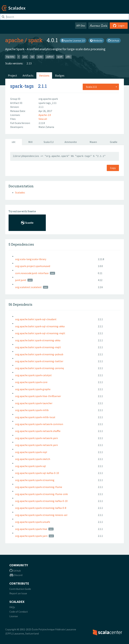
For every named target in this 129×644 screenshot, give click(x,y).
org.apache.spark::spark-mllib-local (35, 417)
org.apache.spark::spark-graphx (33, 389)
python (50, 57)
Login (119, 26)
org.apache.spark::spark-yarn (31, 536)
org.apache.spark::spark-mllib (32, 410)
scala (40, 57)
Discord (16, 575)
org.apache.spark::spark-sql (30, 466)
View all (43, 119)
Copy (113, 168)
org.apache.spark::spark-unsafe (33, 522)
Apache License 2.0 (73, 40)
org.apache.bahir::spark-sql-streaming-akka (40, 326)
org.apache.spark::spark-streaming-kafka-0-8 (41, 508)
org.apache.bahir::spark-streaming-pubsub (39, 354)
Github (15, 571)
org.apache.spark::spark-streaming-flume (39, 487)
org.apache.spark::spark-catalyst (33, 375)
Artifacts (28, 75)
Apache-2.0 (45, 115)
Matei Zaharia (46, 127)
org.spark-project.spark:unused (33, 266)
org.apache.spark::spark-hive (31, 529)
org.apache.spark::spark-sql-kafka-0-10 (37, 473)
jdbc (68, 57)
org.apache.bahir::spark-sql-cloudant (36, 319)
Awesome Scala (98, 26)
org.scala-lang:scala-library (31, 259)
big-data (10, 57)
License (14, 616)
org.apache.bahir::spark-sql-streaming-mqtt (40, 333)
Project (12, 75)
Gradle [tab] (114, 142)
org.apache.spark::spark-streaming (35, 480)
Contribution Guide (20, 589)
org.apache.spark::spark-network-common (39, 424)
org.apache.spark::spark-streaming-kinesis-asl (41, 515)
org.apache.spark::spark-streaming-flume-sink (41, 494)
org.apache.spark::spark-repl (31, 452)
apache (14, 40)
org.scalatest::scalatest (28, 287)
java (25, 57)
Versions (44, 75)
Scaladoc (20, 192)
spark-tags (22, 86)
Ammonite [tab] (71, 142)
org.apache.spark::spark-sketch (33, 459)
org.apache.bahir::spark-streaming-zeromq (39, 368)
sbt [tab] (14, 142)
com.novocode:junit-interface (32, 273)
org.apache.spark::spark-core (31, 382)
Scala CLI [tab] (49, 142)
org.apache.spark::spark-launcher (34, 403)
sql (32, 57)
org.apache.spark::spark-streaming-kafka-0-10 (41, 501)
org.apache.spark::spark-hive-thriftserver (38, 396)
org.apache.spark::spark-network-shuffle (38, 431)
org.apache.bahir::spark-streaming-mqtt (38, 347)
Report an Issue (18, 593)
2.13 (29, 63)
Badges (60, 75)
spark (35, 40)
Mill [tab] (30, 142)
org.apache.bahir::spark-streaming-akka (38, 340)
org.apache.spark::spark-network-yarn (36, 438)
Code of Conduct (19, 612)
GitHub (114, 40)
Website (96, 40)
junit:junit (21, 280)
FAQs (12, 607)
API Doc (81, 26)
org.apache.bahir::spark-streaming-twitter (39, 361)
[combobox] (101, 87)
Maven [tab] (93, 142)
